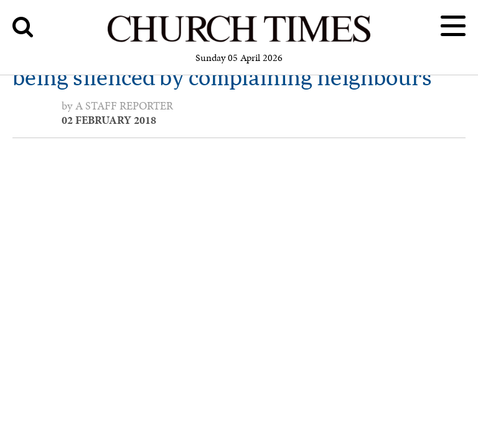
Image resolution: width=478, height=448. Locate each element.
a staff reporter (124, 106)
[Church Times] (239, 40)
